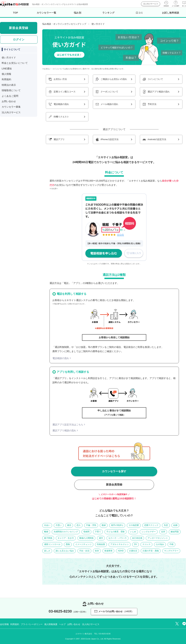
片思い (59, 525)
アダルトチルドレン (120, 544)
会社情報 (4, 624)
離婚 (46, 532)
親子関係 (48, 538)
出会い (47, 525)
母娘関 (86, 532)
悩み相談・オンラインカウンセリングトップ (64, 24)
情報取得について (11, 90)
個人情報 (6, 74)
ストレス (146, 544)
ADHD (121, 551)
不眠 (171, 544)
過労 (101, 538)
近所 (163, 532)
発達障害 (108, 551)
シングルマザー (149, 532)
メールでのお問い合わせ (114, 611)
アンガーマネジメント (158, 538)
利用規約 (6, 79)
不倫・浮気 (91, 525)
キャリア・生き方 (66, 538)
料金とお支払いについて (15, 63)
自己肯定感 (137, 538)
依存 (97, 551)
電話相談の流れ (61, 358)
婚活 (69, 525)
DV (136, 544)
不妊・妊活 (84, 551)
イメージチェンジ (83, 544)
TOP (16, 13)
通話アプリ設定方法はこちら (68, 425)
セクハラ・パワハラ (118, 538)
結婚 (175, 525)
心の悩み (160, 544)
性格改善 (101, 544)
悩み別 (78, 13)
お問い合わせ (9, 101)
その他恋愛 (134, 525)
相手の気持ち (117, 525)
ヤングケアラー (171, 551)
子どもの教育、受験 (115, 532)
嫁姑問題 (175, 532)
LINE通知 (7, 69)
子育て (98, 532)
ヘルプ (62, 624)
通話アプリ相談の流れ (64, 430)
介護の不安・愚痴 (151, 551)
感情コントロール (52, 544)
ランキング (108, 13)
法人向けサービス (151, 4)
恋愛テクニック (151, 525)
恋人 (79, 525)
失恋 (166, 525)
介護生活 (133, 551)
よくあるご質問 (10, 96)
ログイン (19, 40)
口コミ (139, 13)
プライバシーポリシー (32, 624)
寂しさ (47, 551)
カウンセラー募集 (11, 107)
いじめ (133, 532)
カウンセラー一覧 (46, 13)
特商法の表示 (9, 85)
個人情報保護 (51, 624)
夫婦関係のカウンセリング (66, 532)
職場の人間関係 (86, 538)
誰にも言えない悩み (65, 551)
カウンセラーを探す (114, 471)
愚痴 (68, 544)
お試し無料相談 (171, 13)
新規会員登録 (114, 485)
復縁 (104, 525)
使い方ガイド (9, 58)
